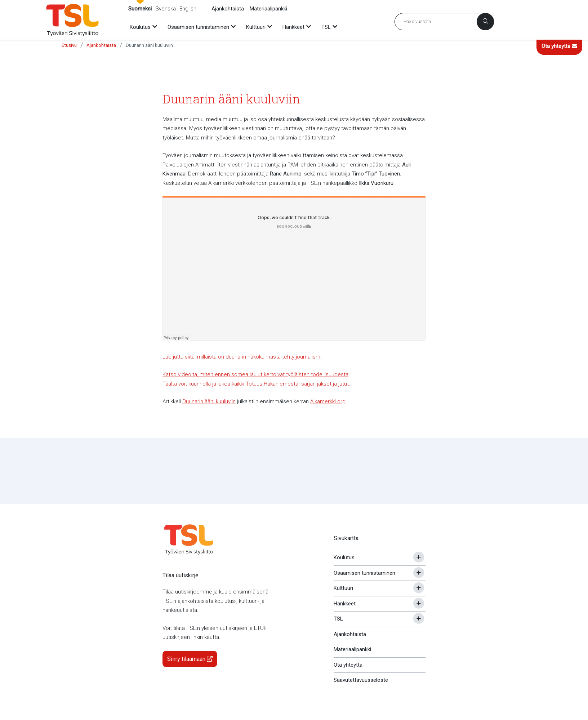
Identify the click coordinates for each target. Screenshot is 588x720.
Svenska (166, 9)
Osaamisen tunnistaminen (364, 573)
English (188, 9)
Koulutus (344, 557)
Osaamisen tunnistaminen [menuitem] (198, 27)
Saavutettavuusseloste (361, 680)
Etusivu (69, 45)
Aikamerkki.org (328, 401)
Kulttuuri (343, 588)
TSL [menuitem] (326, 27)
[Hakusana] (444, 22)
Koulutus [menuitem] (140, 27)
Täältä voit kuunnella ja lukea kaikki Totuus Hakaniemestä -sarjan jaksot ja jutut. (256, 384)
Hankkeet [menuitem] (293, 27)
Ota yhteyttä (559, 46)
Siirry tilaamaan (190, 659)
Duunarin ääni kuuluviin (149, 45)
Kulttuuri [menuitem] (256, 27)
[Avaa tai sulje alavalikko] (419, 557)
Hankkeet (345, 604)
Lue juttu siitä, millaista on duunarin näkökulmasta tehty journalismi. (243, 357)
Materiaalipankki (268, 9)
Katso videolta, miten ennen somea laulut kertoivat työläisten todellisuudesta (255, 374)
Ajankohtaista (228, 9)
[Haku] (485, 22)
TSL (338, 619)
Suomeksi (140, 9)
